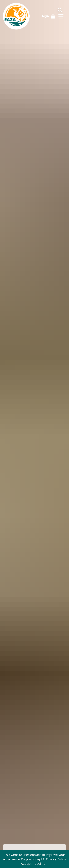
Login (45, 16)
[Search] (63, 10)
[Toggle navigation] (61, 16)
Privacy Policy (56, 859)
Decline (40, 864)
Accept (26, 864)
